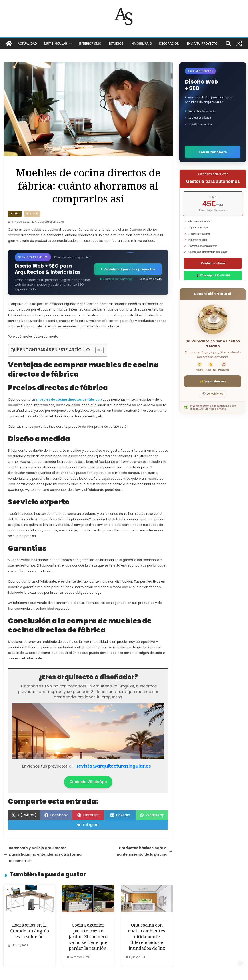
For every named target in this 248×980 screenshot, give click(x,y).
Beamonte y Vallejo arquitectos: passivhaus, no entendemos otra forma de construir (43, 854)
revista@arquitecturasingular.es (114, 766)
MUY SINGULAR (56, 43)
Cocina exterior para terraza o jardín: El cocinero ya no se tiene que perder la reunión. (88, 937)
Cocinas (15, 214)
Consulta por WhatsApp (116, 279)
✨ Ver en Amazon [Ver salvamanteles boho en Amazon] (213, 381)
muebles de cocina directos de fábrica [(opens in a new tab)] (68, 399)
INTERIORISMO (90, 43)
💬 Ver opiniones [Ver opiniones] (213, 394)
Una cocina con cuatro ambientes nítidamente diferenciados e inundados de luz (147, 937)
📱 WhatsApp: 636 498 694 (213, 275)
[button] (70, 44)
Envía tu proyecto (202, 43)
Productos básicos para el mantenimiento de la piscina (144, 851)
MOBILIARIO (32, 214)
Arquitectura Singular (49, 222)
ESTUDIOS (116, 43)
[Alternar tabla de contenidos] (97, 350)
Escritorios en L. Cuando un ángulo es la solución (30, 931)
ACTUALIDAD (27, 43)
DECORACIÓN (169, 43)
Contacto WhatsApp (88, 782)
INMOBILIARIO (141, 43)
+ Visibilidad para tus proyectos (128, 269)
